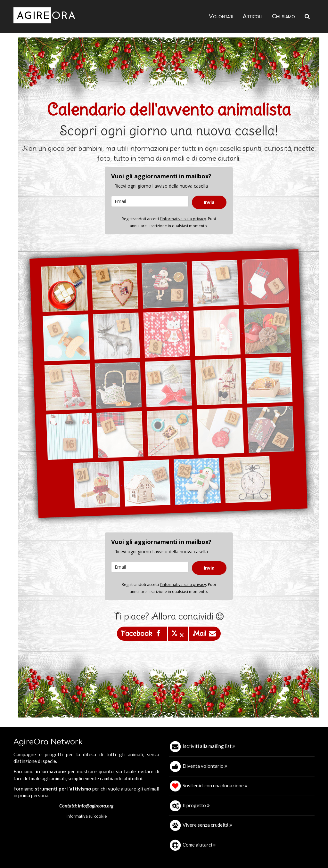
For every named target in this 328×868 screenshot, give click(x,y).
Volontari (221, 16)
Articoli (253, 16)
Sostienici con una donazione (215, 785)
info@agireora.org (96, 806)
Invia (209, 202)
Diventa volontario (205, 766)
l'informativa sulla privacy (183, 219)
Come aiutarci (199, 845)
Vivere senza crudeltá (207, 825)
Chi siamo (283, 16)
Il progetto (196, 805)
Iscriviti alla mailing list (209, 746)
